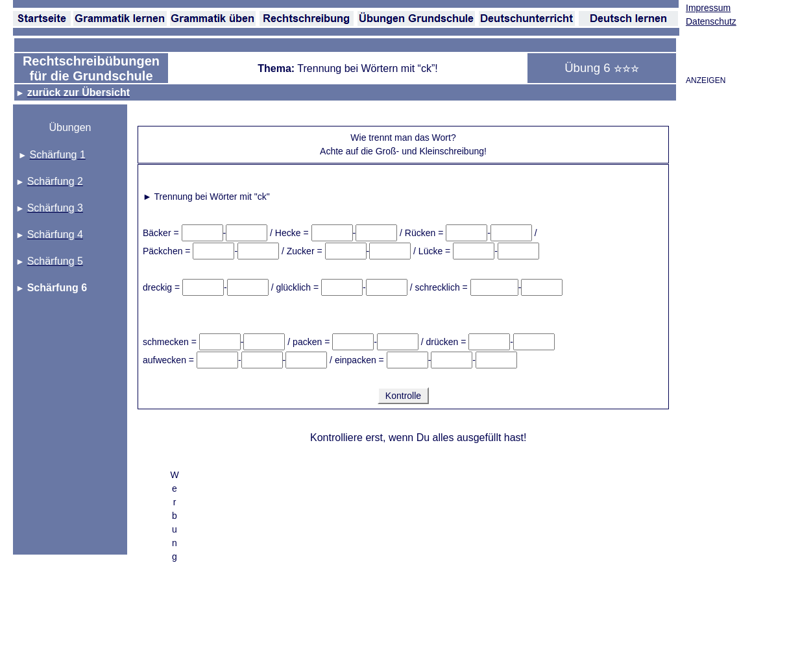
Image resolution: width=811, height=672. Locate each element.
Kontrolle (403, 396)
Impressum (708, 8)
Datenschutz (711, 21)
